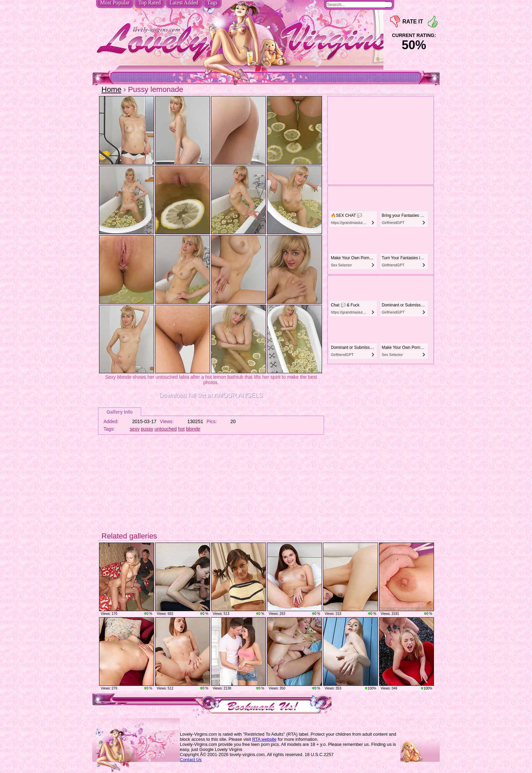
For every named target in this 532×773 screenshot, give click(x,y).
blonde (193, 429)
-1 (395, 22)
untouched (166, 429)
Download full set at (211, 395)
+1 (433, 22)
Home (111, 89)
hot (181, 429)
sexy (135, 429)
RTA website (264, 739)
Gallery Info (120, 412)
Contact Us (191, 760)
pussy (147, 429)
